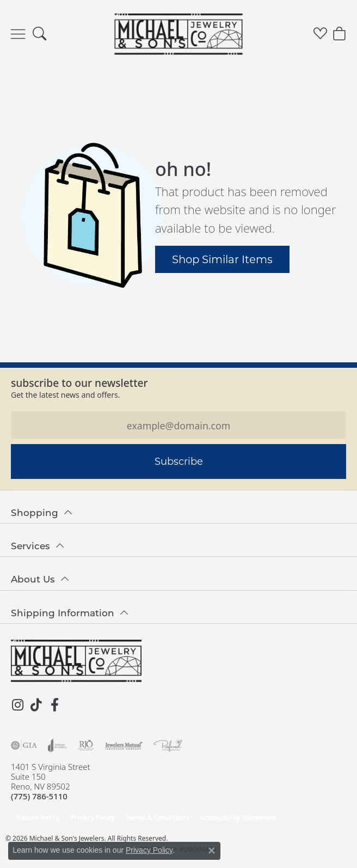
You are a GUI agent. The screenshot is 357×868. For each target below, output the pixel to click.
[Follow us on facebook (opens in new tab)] (54, 705)
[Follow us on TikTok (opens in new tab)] (36, 705)
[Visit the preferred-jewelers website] (168, 745)
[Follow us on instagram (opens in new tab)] (17, 705)
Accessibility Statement (238, 818)
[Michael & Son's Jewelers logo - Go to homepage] (179, 34)
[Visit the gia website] (24, 745)
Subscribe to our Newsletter (79, 383)
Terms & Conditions (157, 818)
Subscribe (179, 461)
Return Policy (38, 818)
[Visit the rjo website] (86, 745)
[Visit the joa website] (57, 745)
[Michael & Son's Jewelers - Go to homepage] (76, 661)
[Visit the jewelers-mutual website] (124, 745)
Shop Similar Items (222, 259)
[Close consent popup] (212, 851)
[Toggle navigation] (18, 34)
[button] (39, 34)
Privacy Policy (93, 818)
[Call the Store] (39, 796)
